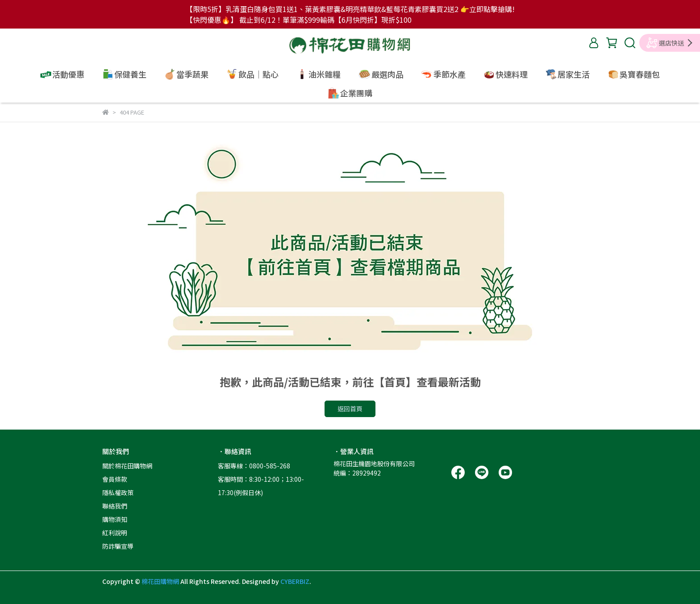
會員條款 (115, 479)
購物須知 (115, 519)
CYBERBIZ (295, 581)
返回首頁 (350, 409)
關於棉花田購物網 (127, 466)
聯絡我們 (115, 506)
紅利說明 (115, 533)
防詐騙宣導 (118, 546)
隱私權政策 (118, 492)
